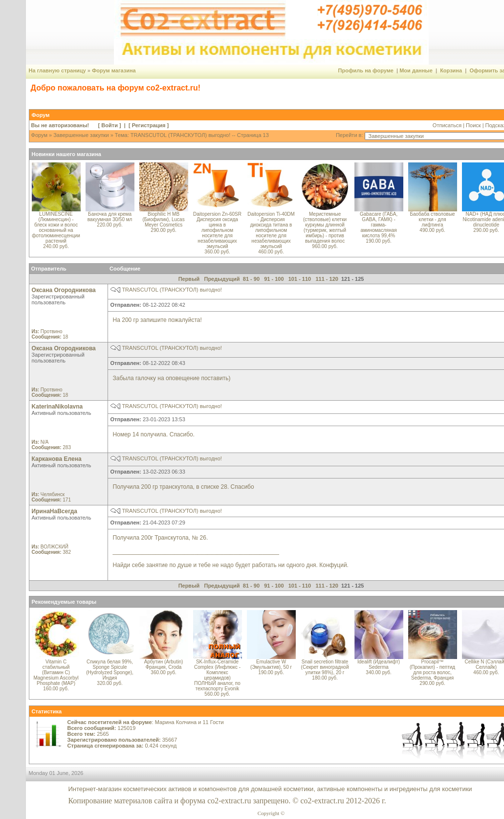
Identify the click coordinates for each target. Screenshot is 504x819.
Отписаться (447, 125)
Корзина (451, 70)
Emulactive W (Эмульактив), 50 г (271, 664)
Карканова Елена (57, 459)
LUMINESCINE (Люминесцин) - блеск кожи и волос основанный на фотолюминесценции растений (56, 227)
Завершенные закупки (81, 135)
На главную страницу (57, 70)
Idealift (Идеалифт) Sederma (379, 664)
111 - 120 (327, 279)
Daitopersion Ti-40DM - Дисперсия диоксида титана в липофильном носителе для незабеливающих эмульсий (271, 230)
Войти (110, 125)
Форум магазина (114, 70)
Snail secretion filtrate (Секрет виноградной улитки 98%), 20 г (325, 667)
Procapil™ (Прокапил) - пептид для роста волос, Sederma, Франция (432, 670)
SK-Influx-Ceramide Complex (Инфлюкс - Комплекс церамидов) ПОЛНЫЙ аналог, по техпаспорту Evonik (217, 675)
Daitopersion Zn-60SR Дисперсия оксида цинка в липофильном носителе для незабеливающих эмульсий (217, 230)
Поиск (473, 125)
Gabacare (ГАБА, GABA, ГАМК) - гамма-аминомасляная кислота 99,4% (379, 225)
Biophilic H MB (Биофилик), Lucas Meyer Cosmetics (163, 219)
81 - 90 (251, 279)
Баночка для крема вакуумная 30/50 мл (110, 217)
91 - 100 (274, 279)
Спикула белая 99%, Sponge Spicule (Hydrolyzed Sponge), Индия (110, 670)
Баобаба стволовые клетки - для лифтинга (432, 219)
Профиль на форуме (366, 70)
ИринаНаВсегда (55, 511)
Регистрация (149, 125)
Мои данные (416, 70)
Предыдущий (222, 279)
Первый (189, 279)
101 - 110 (300, 279)
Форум (39, 135)
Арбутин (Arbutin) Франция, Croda (164, 664)
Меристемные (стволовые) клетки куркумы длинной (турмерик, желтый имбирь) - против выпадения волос (325, 227)
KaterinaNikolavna (57, 407)
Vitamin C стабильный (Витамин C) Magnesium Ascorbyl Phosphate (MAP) (56, 672)
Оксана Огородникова (64, 290)
